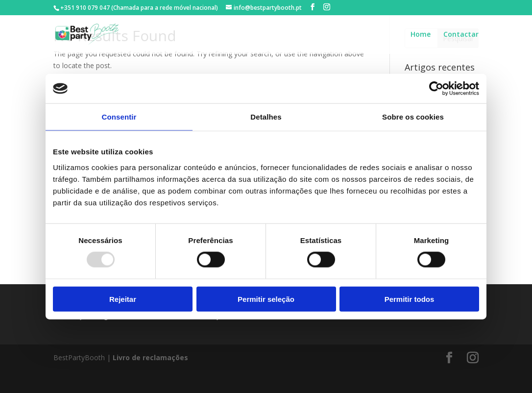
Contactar (461, 35)
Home (421, 35)
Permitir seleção (266, 299)
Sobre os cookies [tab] (413, 117)
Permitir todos (410, 299)
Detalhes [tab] (266, 117)
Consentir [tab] (119, 117)
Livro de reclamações (150, 357)
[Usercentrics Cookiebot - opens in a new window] (436, 89)
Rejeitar (123, 299)
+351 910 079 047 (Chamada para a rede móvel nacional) (139, 8)
